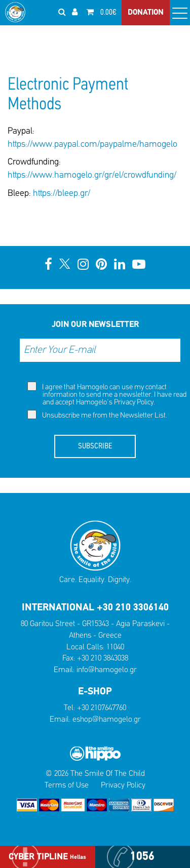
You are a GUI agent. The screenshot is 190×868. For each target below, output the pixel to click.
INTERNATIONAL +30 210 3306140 (95, 608)
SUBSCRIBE (95, 446)
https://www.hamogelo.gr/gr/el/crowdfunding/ (92, 175)
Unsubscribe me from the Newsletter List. (97, 415)
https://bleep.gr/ (62, 194)
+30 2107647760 (102, 708)
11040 (115, 647)
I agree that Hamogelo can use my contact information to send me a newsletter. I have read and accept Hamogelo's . (107, 394)
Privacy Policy (134, 403)
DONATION (146, 13)
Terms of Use (67, 786)
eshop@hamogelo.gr (107, 720)
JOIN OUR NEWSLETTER (95, 325)
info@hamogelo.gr (107, 670)
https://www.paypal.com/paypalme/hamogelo (92, 144)
